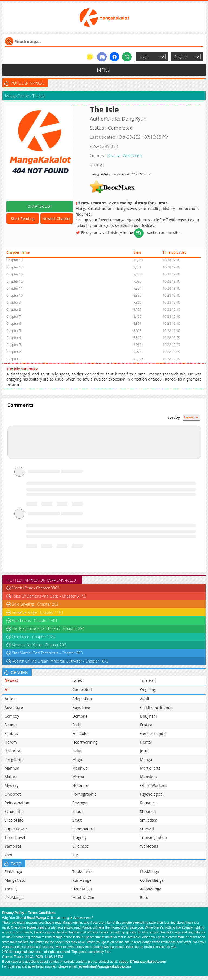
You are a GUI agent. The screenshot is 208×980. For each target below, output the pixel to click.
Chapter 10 (15, 295)
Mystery (12, 785)
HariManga (82, 889)
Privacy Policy (13, 913)
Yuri (76, 855)
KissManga (149, 872)
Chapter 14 (15, 267)
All (7, 690)
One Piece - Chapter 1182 (34, 637)
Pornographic (84, 794)
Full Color (81, 733)
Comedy (12, 716)
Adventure (14, 707)
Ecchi (77, 725)
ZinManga (13, 872)
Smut (77, 820)
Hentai (146, 742)
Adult (145, 699)
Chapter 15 (15, 260)
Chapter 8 (14, 309)
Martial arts (150, 768)
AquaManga (151, 889)
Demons (80, 716)
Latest (78, 680)
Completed (82, 689)
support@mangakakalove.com (142, 962)
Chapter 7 (14, 317)
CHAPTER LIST (40, 206)
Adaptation (82, 699)
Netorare (80, 785)
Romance (148, 803)
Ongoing (147, 689)
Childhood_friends (156, 707)
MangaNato (15, 880)
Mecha (78, 777)
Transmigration (154, 837)
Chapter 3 (14, 345)
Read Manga (36, 918)
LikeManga (14, 898)
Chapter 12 (15, 281)
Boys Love (81, 707)
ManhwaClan (84, 898)
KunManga (82, 880)
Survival (147, 829)
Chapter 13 (15, 274)
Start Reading (23, 218)
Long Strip (14, 759)
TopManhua (83, 872)
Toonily (11, 889)
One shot (13, 794)
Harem (11, 742)
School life (14, 811)
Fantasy (11, 733)
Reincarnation (17, 803)
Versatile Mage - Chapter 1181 (38, 612)
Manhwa (80, 768)
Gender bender (154, 733)
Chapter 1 (14, 359)
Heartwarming (85, 742)
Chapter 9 (14, 302)
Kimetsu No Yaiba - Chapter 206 (39, 645)
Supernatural (84, 829)
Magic (77, 759)
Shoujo (78, 811)
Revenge (80, 803)
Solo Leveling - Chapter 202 (35, 604)
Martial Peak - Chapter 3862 (36, 588)
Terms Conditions (42, 913)
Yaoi (8, 855)
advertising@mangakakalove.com (105, 966)
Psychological (152, 794)
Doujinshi (148, 716)
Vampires (13, 846)
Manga (146, 759)
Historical (13, 751)
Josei (144, 751)
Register (181, 57)
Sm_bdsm (149, 820)
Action (10, 699)
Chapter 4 (14, 338)
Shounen (148, 811)
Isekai (77, 751)
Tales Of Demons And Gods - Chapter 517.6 (49, 596)
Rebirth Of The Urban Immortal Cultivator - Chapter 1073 (60, 661)
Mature (11, 777)
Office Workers (153, 785)
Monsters (148, 777)
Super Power (16, 829)
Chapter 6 (14, 324)
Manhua (12, 768)
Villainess (80, 846)
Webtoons (132, 155)
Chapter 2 (14, 352)
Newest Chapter (56, 218)
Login (144, 57)
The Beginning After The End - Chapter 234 (48, 629)
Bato (144, 898)
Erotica (146, 725)
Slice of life (14, 820)
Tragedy (79, 837)
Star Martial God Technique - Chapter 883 (47, 653)
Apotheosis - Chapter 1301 (35, 620)
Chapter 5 (14, 331)
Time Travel (15, 837)
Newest (11, 680)
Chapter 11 (15, 288)
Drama (114, 155)
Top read (148, 680)
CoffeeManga (152, 880)
